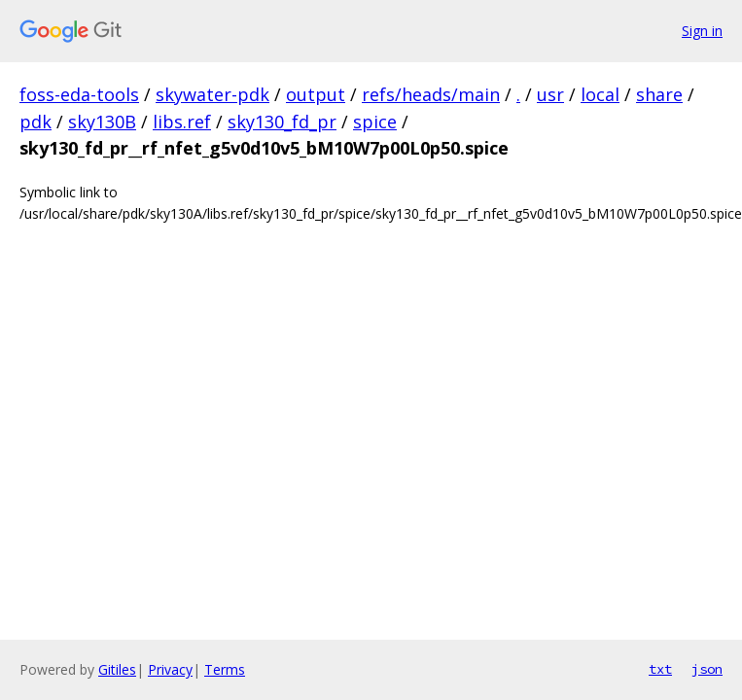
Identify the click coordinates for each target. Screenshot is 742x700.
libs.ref (182, 122)
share (659, 94)
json (707, 669)
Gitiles (117, 669)
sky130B (102, 122)
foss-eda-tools (79, 94)
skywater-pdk (212, 94)
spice (375, 122)
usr (550, 94)
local (600, 94)
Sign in (702, 31)
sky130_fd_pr (282, 122)
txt (660, 669)
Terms (225, 669)
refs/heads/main (431, 94)
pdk (35, 122)
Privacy (170, 669)
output (316, 94)
